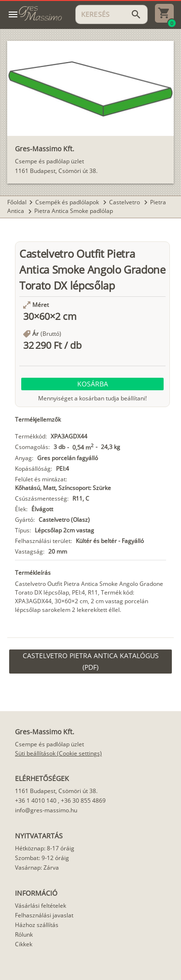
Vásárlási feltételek (41, 906)
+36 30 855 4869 (83, 801)
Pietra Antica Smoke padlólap (74, 211)
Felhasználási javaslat (44, 915)
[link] (90, 662)
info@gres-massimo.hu (46, 810)
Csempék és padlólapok (68, 202)
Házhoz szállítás (37, 925)
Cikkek (24, 944)
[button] (92, 384)
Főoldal (17, 202)
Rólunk (24, 934)
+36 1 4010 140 (36, 801)
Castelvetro (125, 202)
